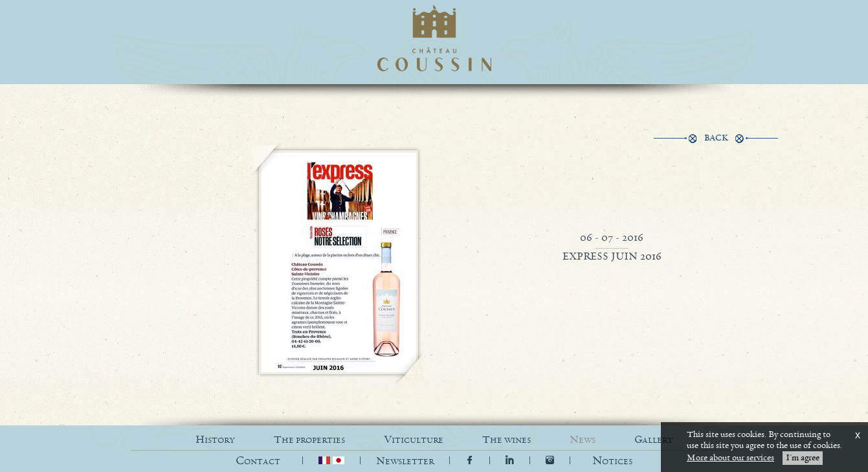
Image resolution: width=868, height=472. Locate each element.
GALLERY (654, 440)
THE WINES (506, 440)
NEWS (583, 440)
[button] (612, 461)
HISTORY (215, 440)
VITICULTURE (414, 440)
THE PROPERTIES (309, 440)
